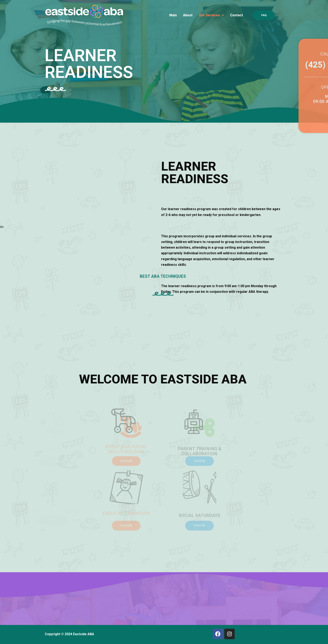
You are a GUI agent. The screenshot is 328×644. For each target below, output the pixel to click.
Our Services (211, 15)
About (188, 15)
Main (173, 15)
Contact (237, 15)
